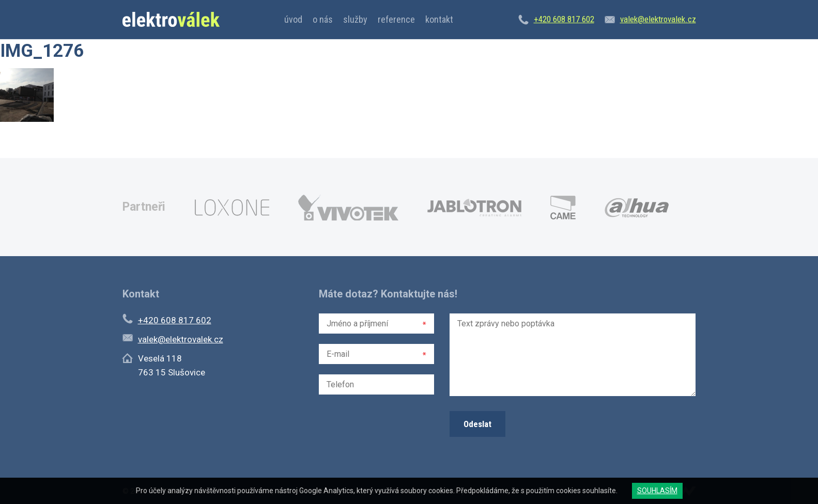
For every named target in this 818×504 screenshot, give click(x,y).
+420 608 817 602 (564, 19)
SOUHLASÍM (657, 491)
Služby (355, 19)
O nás (323, 19)
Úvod (293, 19)
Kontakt (439, 19)
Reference (396, 19)
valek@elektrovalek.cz (658, 19)
